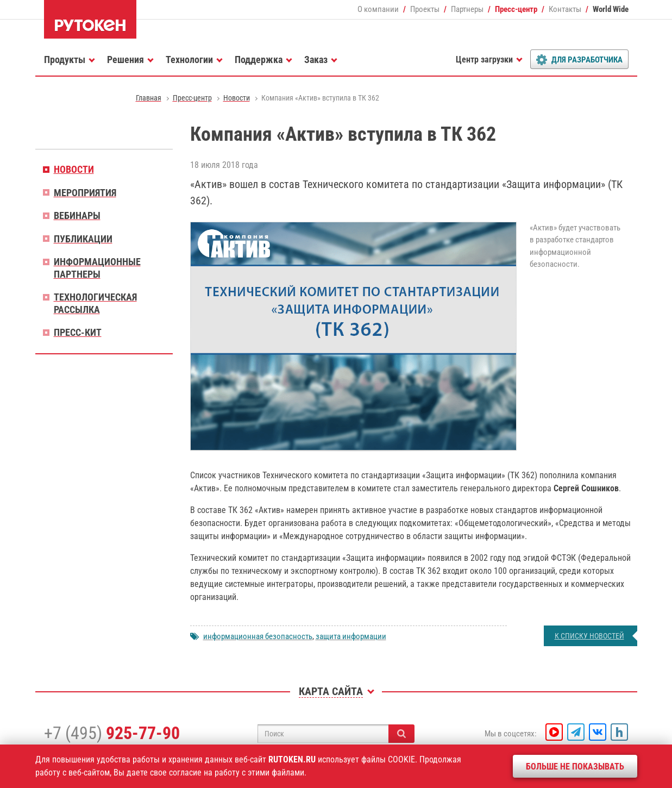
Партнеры (467, 9)
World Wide (611, 9)
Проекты (425, 9)
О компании (378, 9)
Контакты (565, 9)
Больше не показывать (575, 767)
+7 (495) (112, 733)
